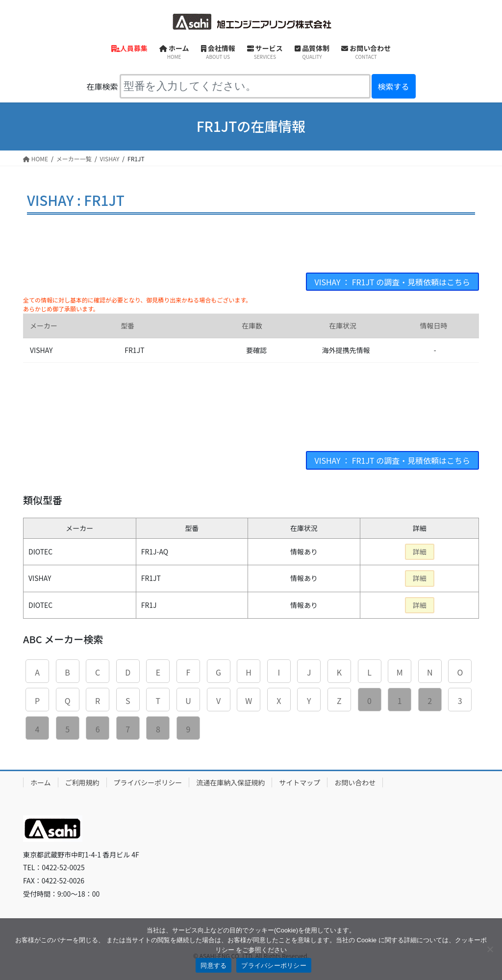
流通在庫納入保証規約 (230, 782)
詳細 (420, 552)
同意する (213, 966)
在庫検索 (102, 86)
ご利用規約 (82, 782)
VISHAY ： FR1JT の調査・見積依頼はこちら (392, 282)
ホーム (41, 782)
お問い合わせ (355, 782)
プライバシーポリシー (148, 782)
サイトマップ (300, 782)
